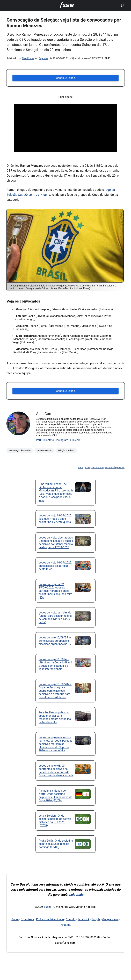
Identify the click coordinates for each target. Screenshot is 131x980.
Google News (110, 919)
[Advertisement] (65, 128)
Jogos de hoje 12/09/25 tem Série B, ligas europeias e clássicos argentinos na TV (56, 641)
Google (96, 919)
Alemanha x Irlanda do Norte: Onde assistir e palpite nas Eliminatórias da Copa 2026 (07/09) (55, 796)
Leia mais (76, 895)
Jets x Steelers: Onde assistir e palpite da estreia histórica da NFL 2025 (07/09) (55, 821)
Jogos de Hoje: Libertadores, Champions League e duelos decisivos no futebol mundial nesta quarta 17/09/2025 (56, 542)
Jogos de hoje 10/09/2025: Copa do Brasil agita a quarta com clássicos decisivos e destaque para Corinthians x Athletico (55, 691)
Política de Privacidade (50, 919)
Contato (49, 440)
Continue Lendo (65, 78)
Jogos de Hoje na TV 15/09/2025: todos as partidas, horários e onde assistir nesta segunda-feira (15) (55, 591)
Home (80, 467)
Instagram (62, 440)
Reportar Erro (97, 467)
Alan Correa (28, 58)
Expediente (27, 919)
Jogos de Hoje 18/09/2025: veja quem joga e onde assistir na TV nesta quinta (55, 519)
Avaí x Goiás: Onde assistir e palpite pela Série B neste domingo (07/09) (56, 844)
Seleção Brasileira (66, 451)
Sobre (87, 467)
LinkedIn (75, 440)
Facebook (83, 919)
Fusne (48, 907)
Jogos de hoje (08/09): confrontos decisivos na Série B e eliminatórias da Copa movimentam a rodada (56, 771)
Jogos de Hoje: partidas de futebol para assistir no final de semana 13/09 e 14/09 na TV (56, 617)
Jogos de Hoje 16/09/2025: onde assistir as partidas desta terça (55, 566)
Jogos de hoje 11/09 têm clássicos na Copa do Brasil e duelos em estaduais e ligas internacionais (55, 664)
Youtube (65, 925)
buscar (117, 1)
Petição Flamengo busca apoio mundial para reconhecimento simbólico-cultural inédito (55, 717)
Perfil (39, 440)
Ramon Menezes (44, 451)
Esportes (44, 58)
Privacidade (110, 467)
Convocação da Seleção (20, 451)
